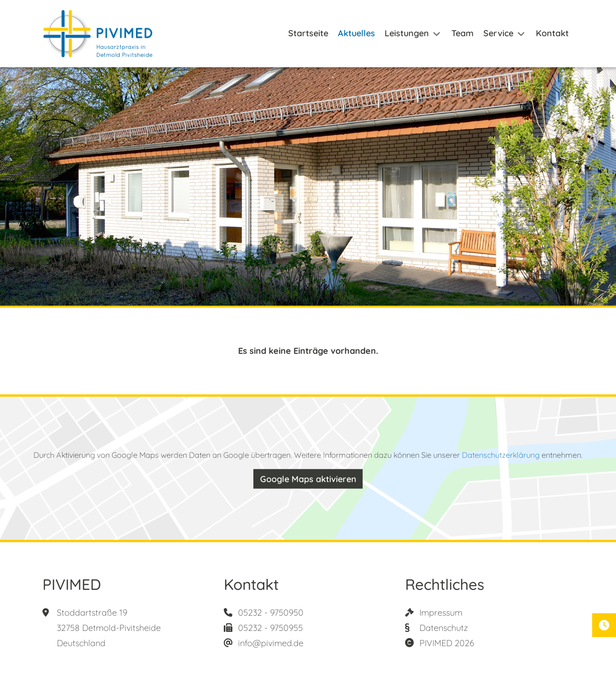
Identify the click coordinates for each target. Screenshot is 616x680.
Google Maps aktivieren (308, 479)
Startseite (308, 33)
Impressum (441, 613)
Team (463, 33)
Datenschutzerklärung (501, 455)
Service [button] (498, 33)
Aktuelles (356, 33)
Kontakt (552, 33)
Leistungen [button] (407, 33)
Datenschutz (444, 628)
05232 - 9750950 (271, 613)
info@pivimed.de (271, 643)
